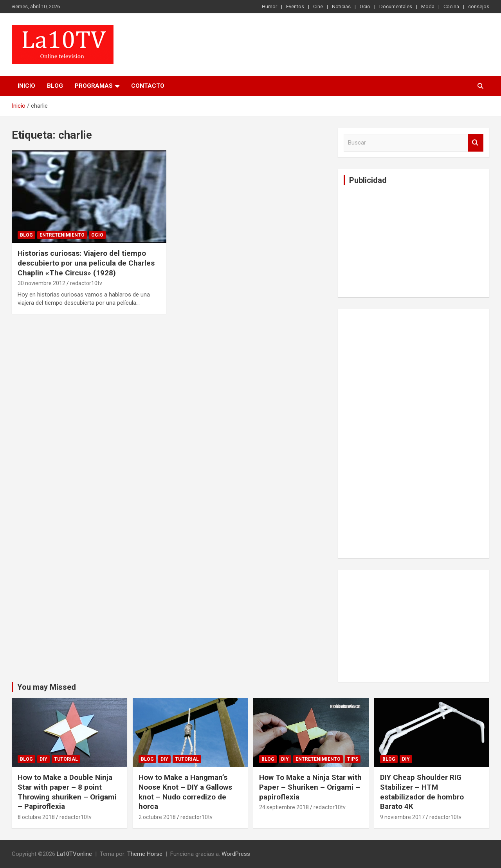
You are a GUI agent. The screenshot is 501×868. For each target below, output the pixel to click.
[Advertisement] (402, 240)
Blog (55, 86)
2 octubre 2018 (157, 817)
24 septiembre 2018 (284, 807)
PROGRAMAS (94, 86)
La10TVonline (74, 854)
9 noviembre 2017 (402, 817)
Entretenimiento (62, 235)
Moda (428, 6)
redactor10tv (86, 283)
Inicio (26, 86)
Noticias (341, 6)
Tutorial (66, 759)
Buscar (476, 143)
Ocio (365, 6)
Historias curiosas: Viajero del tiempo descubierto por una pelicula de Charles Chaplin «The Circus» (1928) (86, 263)
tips (353, 759)
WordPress (236, 854)
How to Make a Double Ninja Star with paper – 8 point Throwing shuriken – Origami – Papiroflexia (67, 792)
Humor (269, 6)
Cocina (451, 6)
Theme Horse (145, 854)
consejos (479, 6)
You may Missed (47, 687)
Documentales (396, 6)
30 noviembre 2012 (41, 283)
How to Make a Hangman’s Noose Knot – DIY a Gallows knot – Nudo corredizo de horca (185, 792)
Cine (318, 6)
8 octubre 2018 (36, 817)
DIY (43, 759)
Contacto (148, 86)
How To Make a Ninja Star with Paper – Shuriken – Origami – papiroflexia (310, 787)
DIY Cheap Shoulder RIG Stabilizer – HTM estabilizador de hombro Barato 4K (422, 792)
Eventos (295, 6)
